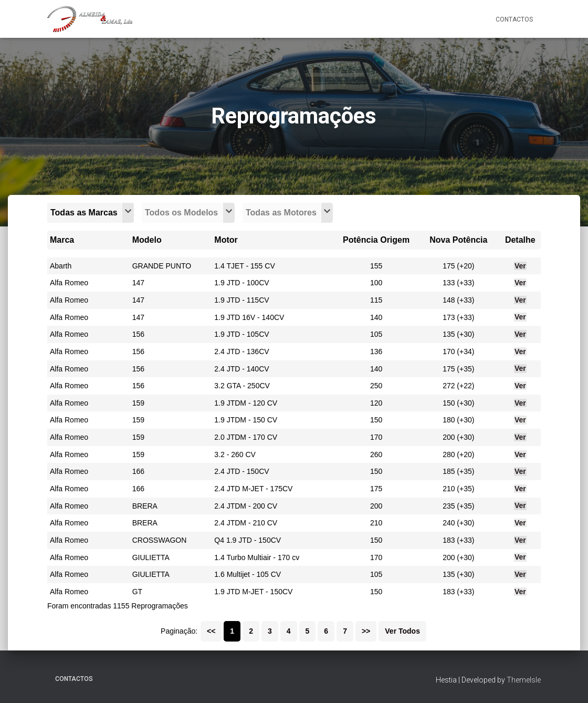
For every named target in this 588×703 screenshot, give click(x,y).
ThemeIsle (524, 680)
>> (366, 631)
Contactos (514, 19)
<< (211, 631)
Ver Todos (402, 631)
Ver (520, 266)
